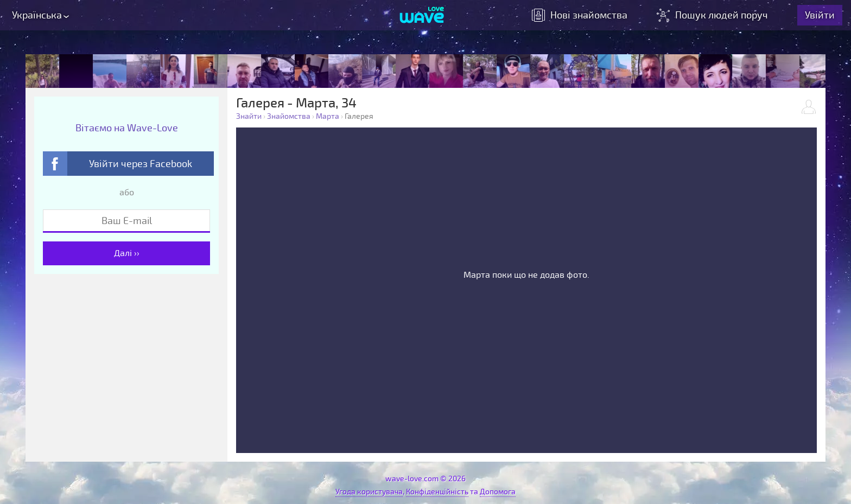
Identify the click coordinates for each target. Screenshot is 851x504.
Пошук (716, 16)
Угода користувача (369, 492)
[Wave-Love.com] (422, 17)
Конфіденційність (437, 492)
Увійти (822, 16)
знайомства (582, 16)
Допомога (498, 492)
